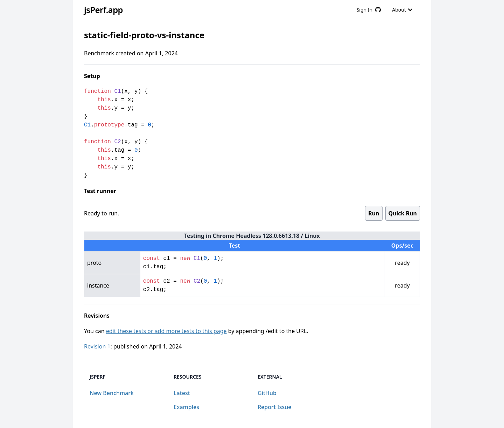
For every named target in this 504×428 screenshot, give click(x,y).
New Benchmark (112, 393)
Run (374, 213)
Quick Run (403, 213)
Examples (186, 407)
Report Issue (274, 407)
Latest (182, 393)
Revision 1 (97, 346)
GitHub (267, 393)
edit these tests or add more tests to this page (166, 331)
